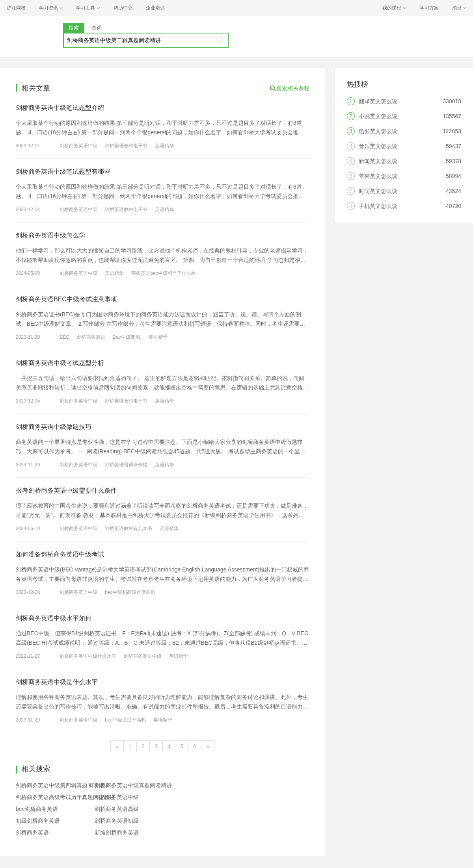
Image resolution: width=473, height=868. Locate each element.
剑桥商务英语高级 (117, 809)
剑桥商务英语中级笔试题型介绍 (60, 108)
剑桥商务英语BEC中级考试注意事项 (66, 299)
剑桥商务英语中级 (78, 146)
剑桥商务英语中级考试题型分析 (60, 363)
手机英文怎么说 (378, 206)
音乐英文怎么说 (378, 146)
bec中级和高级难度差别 (130, 592)
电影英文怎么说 (378, 131)
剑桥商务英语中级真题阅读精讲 (133, 785)
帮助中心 (123, 8)
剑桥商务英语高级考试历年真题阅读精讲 (65, 797)
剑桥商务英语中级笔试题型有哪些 (63, 172)
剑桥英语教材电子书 (126, 146)
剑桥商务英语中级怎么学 (50, 235)
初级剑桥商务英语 (38, 821)
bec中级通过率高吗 (125, 720)
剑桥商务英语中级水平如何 (54, 618)
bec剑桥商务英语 (37, 809)
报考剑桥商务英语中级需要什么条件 (66, 491)
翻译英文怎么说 (378, 101)
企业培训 (155, 8)
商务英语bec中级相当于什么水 (163, 273)
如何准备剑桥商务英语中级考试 (60, 554)
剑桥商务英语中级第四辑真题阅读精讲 (63, 785)
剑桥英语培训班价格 (126, 465)
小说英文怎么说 (378, 116)
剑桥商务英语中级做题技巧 (54, 427)
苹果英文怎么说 (378, 176)
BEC (64, 337)
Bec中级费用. (127, 337)
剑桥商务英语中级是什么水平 (57, 682)
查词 (97, 28)
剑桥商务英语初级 (117, 821)
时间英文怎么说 (378, 191)
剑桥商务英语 (91, 337)
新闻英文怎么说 (378, 161)
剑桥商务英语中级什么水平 (88, 656)
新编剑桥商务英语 (117, 833)
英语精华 (164, 146)
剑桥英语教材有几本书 (128, 529)
